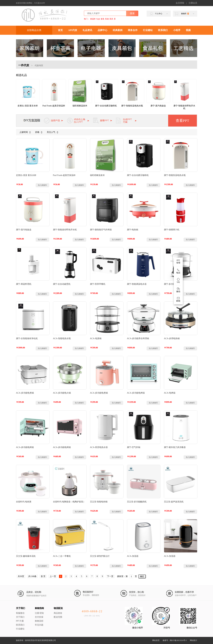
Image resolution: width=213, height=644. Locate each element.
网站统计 (194, 640)
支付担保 (39, 617)
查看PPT (182, 121)
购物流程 (39, 621)
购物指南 (39, 608)
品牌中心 (102, 30)
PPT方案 (20, 621)
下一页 (110, 576)
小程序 (177, 30)
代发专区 (39, 66)
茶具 (111, 19)
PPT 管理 (178, 261)
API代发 (73, 30)
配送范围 (58, 617)
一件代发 (24, 65)
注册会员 (193, 3)
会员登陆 (180, 3)
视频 (188, 30)
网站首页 (156, 640)
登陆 (42, 613)
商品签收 (58, 613)
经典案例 (118, 30)
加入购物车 (42, 185)
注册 (37, 613)
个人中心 (159, 14)
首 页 (43, 576)
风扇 (107, 19)
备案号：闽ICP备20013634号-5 (175, 640)
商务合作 (133, 30)
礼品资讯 (87, 30)
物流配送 (58, 608)
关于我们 (21, 608)
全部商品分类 (34, 30)
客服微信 (20, 613)
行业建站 (148, 30)
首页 (60, 30)
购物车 (185, 14)
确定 (142, 576)
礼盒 (98, 19)
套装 (102, 19)
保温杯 (93, 19)
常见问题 (39, 625)
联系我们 (163, 30)
